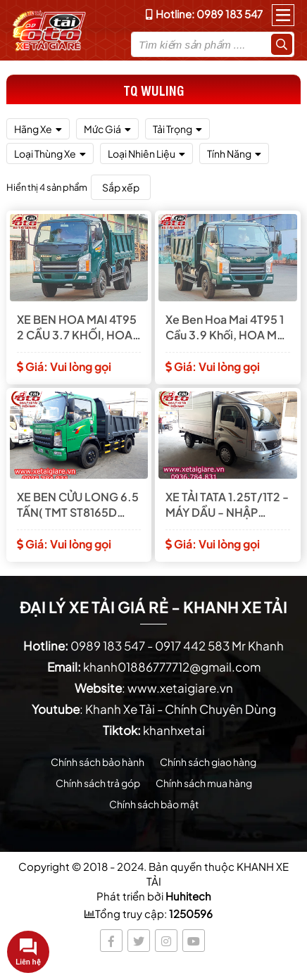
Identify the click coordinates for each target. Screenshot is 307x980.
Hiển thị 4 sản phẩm (47, 187)
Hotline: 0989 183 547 (204, 14)
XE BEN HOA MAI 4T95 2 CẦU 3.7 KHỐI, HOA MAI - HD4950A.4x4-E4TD (77, 327)
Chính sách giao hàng (208, 762)
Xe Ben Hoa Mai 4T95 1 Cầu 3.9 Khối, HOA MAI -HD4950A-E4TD (226, 327)
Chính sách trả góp (98, 783)
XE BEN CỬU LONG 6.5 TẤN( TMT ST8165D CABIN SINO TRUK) (78, 505)
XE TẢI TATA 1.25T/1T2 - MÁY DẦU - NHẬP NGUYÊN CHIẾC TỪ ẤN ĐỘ (227, 505)
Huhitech (188, 896)
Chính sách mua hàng (204, 783)
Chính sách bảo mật (154, 804)
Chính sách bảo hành (98, 762)
